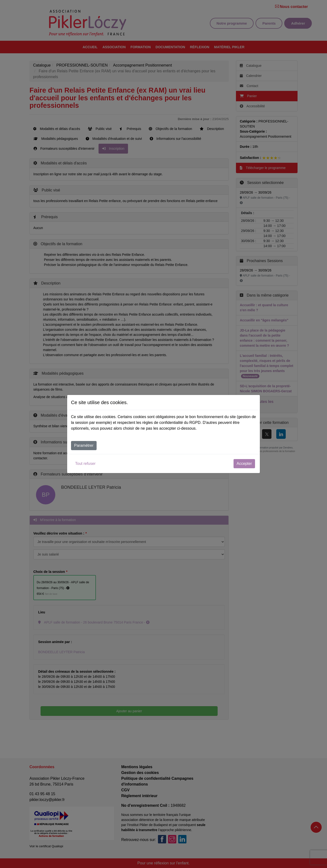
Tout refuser (85, 464)
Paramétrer (84, 445)
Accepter (244, 464)
